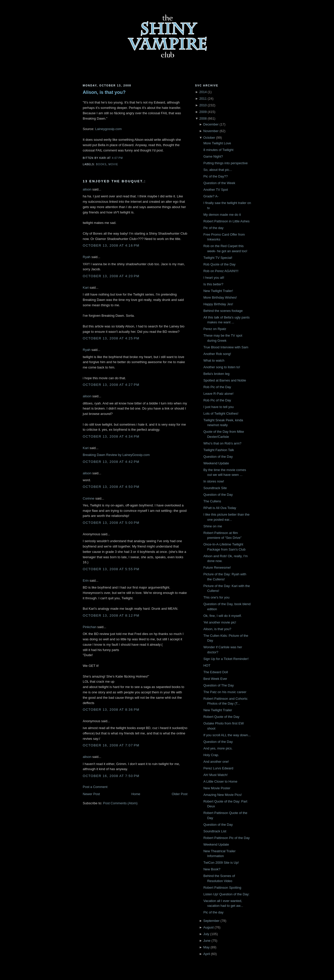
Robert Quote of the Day (221, 717)
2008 (203, 118)
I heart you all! (214, 278)
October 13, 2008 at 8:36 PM (111, 710)
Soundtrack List (215, 831)
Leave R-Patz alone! (218, 394)
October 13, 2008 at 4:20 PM (111, 276)
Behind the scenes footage (223, 311)
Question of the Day (218, 457)
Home (136, 794)
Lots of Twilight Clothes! (221, 413)
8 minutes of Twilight (218, 150)
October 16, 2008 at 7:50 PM (111, 776)
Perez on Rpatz (215, 329)
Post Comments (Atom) (120, 803)
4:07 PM (117, 158)
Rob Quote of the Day (219, 264)
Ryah (87, 257)
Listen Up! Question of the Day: (226, 894)
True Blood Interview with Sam (226, 347)
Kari (86, 288)
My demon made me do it (222, 215)
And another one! (216, 762)
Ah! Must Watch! (215, 775)
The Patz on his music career (225, 692)
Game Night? (213, 156)
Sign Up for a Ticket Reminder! (226, 659)
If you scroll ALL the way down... (227, 735)
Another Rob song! (217, 354)
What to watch (214, 360)
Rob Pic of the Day (217, 387)
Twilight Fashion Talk (219, 450)
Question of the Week (219, 183)
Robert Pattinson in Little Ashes (226, 221)
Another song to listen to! (222, 367)
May (206, 947)
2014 (203, 92)
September (211, 921)
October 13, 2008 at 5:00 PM (111, 523)
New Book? (212, 869)
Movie (113, 164)
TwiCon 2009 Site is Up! (221, 863)
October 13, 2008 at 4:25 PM (111, 338)
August (208, 927)
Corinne (89, 498)
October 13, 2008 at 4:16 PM (111, 245)
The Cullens (212, 501)
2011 (203, 99)
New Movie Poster (217, 788)
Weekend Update (216, 463)
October (209, 138)
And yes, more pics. (218, 748)
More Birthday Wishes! (220, 297)
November (211, 131)
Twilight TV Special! (218, 258)
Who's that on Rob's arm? (222, 443)
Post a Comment (95, 787)
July (206, 934)
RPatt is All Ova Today (220, 508)
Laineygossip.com (108, 129)
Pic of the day (213, 228)
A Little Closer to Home (220, 781)
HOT (207, 665)
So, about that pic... (218, 170)
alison (87, 189)
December (211, 124)
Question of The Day (218, 685)
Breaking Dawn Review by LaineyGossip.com (116, 455)
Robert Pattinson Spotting (222, 888)
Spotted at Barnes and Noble (225, 380)
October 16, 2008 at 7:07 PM (111, 745)
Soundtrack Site (215, 488)
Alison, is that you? (104, 92)
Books (101, 164)
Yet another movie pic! (220, 622)
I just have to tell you (218, 407)
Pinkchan (90, 627)
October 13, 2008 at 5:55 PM (111, 569)
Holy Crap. (211, 755)
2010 (203, 105)
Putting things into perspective (225, 163)
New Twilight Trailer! (218, 291)
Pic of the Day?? (215, 176)
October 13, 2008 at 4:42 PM (111, 462)
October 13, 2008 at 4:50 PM (111, 487)
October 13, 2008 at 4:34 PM (111, 436)
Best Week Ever (215, 679)
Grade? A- (211, 196)
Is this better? (213, 284)
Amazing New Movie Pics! (222, 795)
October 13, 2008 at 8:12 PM (111, 615)
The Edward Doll (216, 672)
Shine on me (213, 526)
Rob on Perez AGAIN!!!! (221, 271)
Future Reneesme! (217, 568)
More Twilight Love (217, 143)
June (207, 941)
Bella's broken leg (216, 374)
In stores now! (214, 481)
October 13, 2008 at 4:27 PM (111, 385)
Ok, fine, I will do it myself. (222, 616)
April (207, 954)
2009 (203, 112)
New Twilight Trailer (218, 710)
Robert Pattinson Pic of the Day (226, 838)
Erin (86, 581)
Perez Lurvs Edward (218, 768)
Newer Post (91, 794)
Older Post (180, 794)
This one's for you (216, 597)
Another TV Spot (216, 190)
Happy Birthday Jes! (218, 304)
